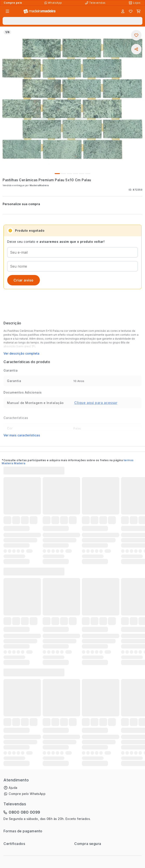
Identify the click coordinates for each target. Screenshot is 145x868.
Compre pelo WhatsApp (27, 794)
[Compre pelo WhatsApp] (54, 3)
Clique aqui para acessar (96, 403)
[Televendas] (96, 3)
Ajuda (13, 788)
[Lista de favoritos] (131, 11)
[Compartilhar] (136, 49)
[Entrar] (123, 11)
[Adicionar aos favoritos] (136, 35)
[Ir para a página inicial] (40, 11)
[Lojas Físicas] (135, 3)
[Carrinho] (138, 11)
